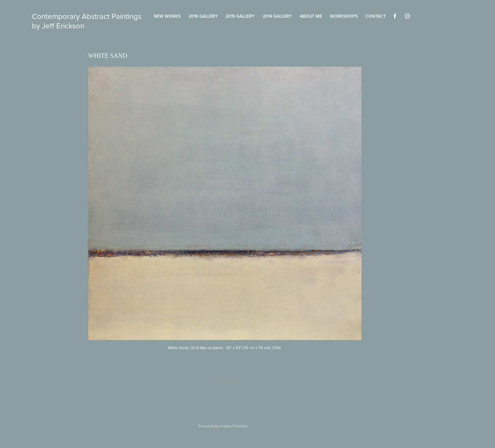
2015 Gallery (240, 16)
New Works (167, 16)
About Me (311, 16)
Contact (376, 16)
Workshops (344, 16)
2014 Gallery (277, 16)
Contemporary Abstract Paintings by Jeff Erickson (88, 21)
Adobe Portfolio (234, 426)
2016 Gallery (203, 16)
